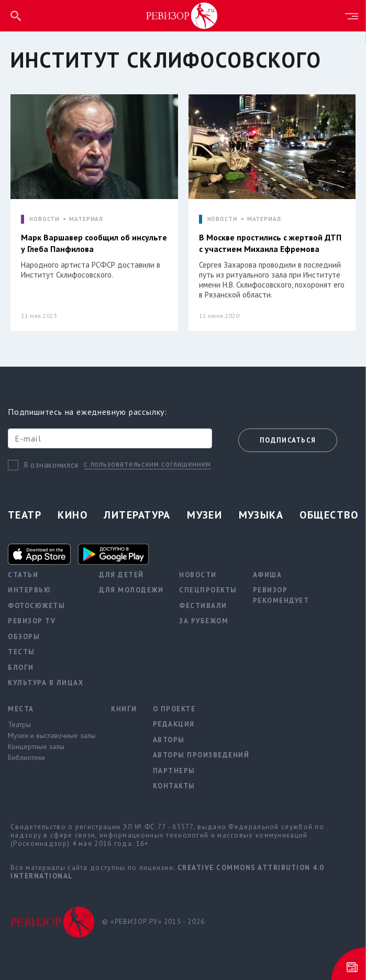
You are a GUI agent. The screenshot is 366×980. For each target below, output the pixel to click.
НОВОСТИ (45, 219)
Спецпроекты (208, 590)
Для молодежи (131, 590)
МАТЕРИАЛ (86, 219)
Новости (198, 575)
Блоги (21, 668)
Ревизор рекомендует (281, 595)
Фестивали (203, 606)
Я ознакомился (51, 465)
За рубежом (204, 621)
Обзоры (24, 637)
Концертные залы (36, 746)
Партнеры (174, 771)
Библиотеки (26, 757)
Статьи (23, 575)
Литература (137, 515)
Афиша (268, 575)
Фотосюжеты (36, 606)
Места (21, 709)
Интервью (29, 590)
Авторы (169, 740)
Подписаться (288, 440)
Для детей (121, 575)
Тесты (21, 652)
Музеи (204, 515)
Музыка (261, 515)
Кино (73, 515)
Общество (329, 515)
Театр (25, 515)
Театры (19, 724)
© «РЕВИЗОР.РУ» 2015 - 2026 (153, 922)
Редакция (174, 724)
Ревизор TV (32, 621)
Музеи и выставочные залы (52, 735)
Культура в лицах (46, 683)
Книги (124, 709)
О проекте (174, 709)
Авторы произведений (201, 755)
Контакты (174, 786)
